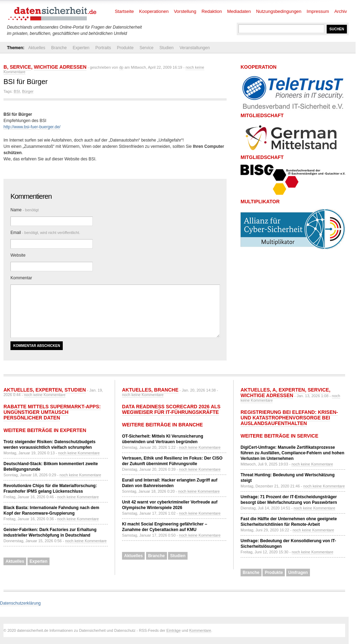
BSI (17, 91)
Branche (59, 48)
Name (25, 210)
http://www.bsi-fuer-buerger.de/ (32, 127)
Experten (81, 48)
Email (45, 233)
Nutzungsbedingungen (279, 11)
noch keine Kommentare (45, 395)
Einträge (173, 630)
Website (18, 255)
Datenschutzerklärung (20, 603)
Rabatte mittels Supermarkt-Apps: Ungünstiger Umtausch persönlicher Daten (52, 412)
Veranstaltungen (195, 48)
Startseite (124, 11)
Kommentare (200, 630)
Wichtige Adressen (60, 67)
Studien (166, 48)
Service (146, 48)
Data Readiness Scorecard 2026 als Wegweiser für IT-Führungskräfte (171, 409)
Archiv (341, 11)
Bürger (28, 91)
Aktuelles (37, 48)
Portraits (103, 48)
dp (121, 67)
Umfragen (298, 573)
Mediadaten (239, 11)
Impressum (318, 11)
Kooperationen (154, 11)
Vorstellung (185, 11)
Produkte (125, 48)
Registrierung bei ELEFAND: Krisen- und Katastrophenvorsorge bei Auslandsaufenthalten (289, 418)
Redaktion (212, 11)
